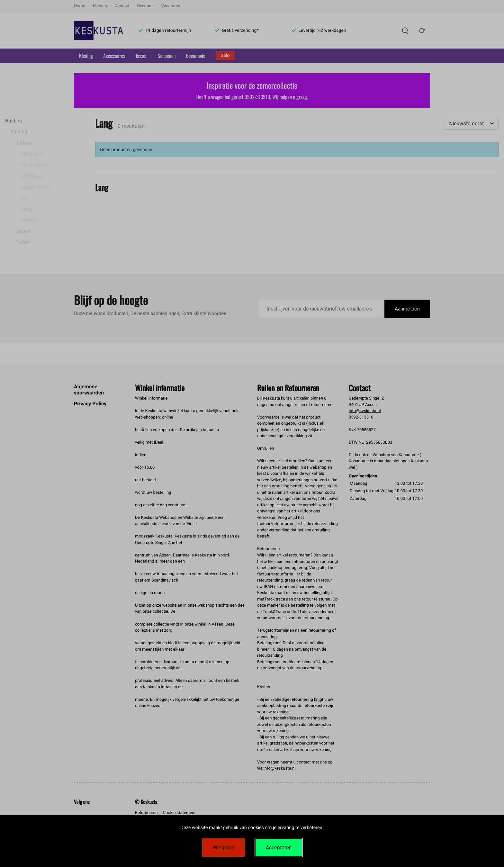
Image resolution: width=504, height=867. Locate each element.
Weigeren (224, 848)
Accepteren (279, 848)
